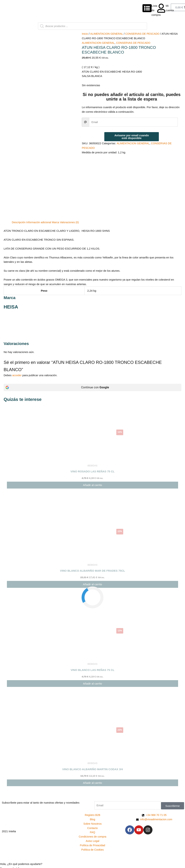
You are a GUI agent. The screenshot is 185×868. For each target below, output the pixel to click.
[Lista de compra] (147, 8)
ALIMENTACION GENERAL (107, 34)
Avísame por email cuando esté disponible (132, 137)
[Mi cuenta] (161, 8)
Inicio (85, 34)
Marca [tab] (57, 189)
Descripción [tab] (19, 189)
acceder (17, 342)
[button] (92, 835)
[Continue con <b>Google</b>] (92, 354)
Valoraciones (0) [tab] (71, 189)
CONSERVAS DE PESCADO (144, 34)
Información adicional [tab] (40, 189)
